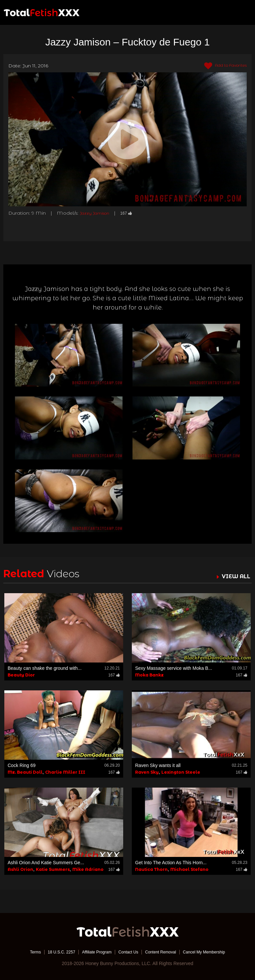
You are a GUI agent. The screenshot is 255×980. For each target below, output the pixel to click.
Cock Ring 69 (22, 765)
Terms (23, 952)
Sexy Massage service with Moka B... (174, 668)
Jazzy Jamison (97, 213)
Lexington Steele (181, 772)
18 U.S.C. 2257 (52, 952)
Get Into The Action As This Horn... (171, 863)
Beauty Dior (21, 675)
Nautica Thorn (151, 869)
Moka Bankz (149, 675)
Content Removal (165, 952)
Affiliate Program (92, 952)
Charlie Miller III (65, 772)
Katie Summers (53, 869)
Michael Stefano (189, 869)
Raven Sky (147, 772)
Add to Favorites (222, 66)
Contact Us (128, 952)
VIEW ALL (234, 576)
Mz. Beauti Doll (25, 772)
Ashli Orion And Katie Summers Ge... (46, 863)
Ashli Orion (20, 869)
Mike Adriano (88, 869)
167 (132, 213)
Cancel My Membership (214, 952)
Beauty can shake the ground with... (45, 668)
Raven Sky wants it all (158, 765)
